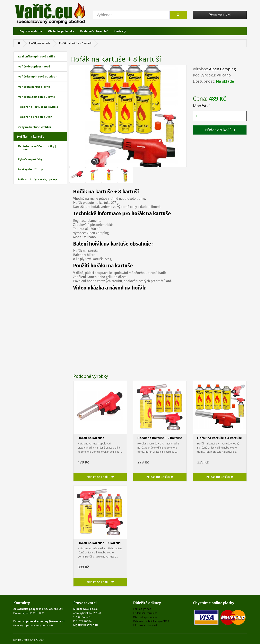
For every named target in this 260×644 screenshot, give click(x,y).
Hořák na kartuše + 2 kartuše (160, 438)
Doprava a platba (31, 31)
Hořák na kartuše (91, 438)
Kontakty (120, 31)
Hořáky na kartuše (40, 43)
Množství (201, 106)
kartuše (120, 244)
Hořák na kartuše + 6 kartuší (99, 543)
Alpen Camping (222, 69)
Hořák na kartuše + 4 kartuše (219, 438)
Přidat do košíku (220, 130)
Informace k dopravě (145, 625)
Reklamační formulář (94, 31)
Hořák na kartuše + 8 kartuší (75, 43)
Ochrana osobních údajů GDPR (151, 621)
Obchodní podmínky (61, 31)
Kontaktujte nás (142, 609)
